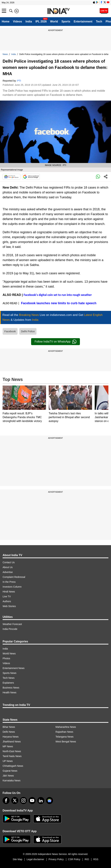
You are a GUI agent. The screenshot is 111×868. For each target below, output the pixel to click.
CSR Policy (74, 859)
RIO (87, 859)
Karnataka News (12, 781)
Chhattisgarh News (13, 766)
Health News (9, 692)
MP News (8, 746)
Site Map (17, 859)
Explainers (8, 683)
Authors (7, 601)
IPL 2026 (41, 21)
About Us (8, 567)
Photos (6, 658)
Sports (66, 21)
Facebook (10, 331)
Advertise (8, 572)
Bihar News (9, 727)
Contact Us (9, 562)
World (54, 21)
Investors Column (12, 587)
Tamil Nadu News (12, 756)
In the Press (9, 582)
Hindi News (9, 592)
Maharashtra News (66, 727)
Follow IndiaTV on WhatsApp (55, 342)
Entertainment (83, 21)
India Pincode (10, 629)
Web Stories (9, 606)
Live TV (7, 596)
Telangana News (65, 737)
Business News (11, 688)
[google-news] (50, 801)
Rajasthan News (64, 732)
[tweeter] (15, 801)
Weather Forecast (12, 624)
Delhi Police (28, 331)
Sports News (9, 673)
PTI (19, 81)
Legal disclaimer (35, 859)
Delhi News (9, 732)
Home (6, 21)
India (29, 21)
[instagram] (23, 801)
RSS (96, 859)
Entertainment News (14, 668)
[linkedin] (41, 801)
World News (9, 654)
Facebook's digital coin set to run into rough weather (58, 295)
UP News (8, 761)
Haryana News (11, 737)
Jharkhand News (12, 742)
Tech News (9, 678)
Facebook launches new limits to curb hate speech (59, 303)
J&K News (8, 776)
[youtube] (32, 801)
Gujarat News (10, 771)
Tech (99, 21)
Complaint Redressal (14, 577)
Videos (17, 21)
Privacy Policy (56, 859)
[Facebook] (6, 801)
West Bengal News (66, 742)
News (5, 54)
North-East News (12, 751)
